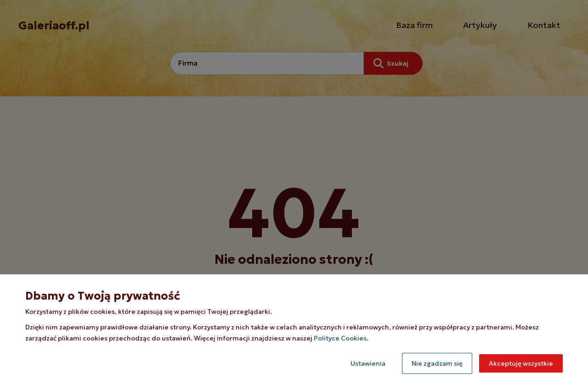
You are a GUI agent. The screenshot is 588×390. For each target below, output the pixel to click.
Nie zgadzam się (437, 363)
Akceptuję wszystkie (521, 363)
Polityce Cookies (340, 338)
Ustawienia (368, 363)
